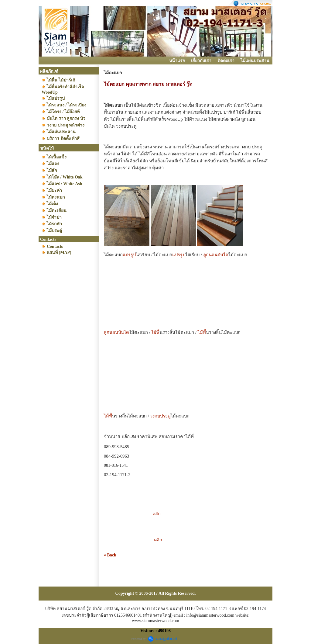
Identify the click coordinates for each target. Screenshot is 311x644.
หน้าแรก (177, 61)
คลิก (144, 514)
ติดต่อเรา (226, 61)
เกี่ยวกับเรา (201, 61)
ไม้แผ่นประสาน (255, 61)
